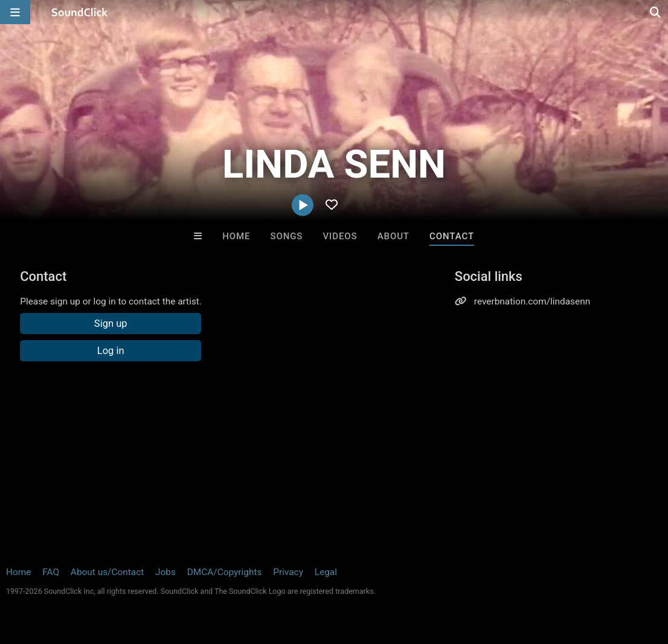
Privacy (288, 572)
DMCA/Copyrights (225, 572)
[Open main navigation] (15, 12)
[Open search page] (656, 12)
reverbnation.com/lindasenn (532, 301)
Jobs (165, 572)
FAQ (51, 572)
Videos (340, 236)
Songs (286, 236)
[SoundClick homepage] (80, 12)
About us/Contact (107, 572)
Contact (452, 236)
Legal (326, 572)
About (393, 236)
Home (236, 236)
